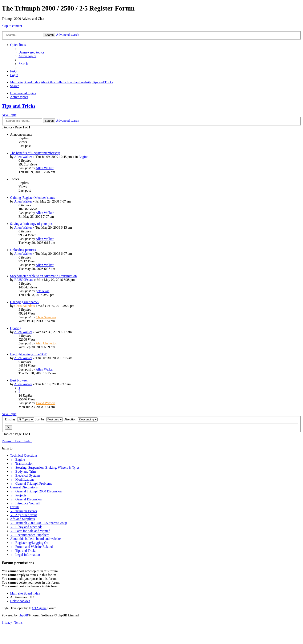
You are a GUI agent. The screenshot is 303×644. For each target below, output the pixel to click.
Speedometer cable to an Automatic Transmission (43, 276)
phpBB (23, 615)
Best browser (19, 380)
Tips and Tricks (19, 106)
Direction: (81, 419)
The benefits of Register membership (35, 153)
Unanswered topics (23, 93)
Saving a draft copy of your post (32, 224)
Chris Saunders (25, 306)
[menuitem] (31, 52)
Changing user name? (25, 302)
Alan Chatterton (46, 343)
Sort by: (49, 419)
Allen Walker (23, 157)
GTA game (39, 608)
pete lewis (43, 291)
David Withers (46, 403)
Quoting (16, 328)
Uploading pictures (23, 250)
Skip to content (12, 26)
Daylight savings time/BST (28, 354)
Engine (83, 157)
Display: (19, 419)
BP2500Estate (24, 280)
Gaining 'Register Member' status (33, 198)
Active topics (19, 97)
